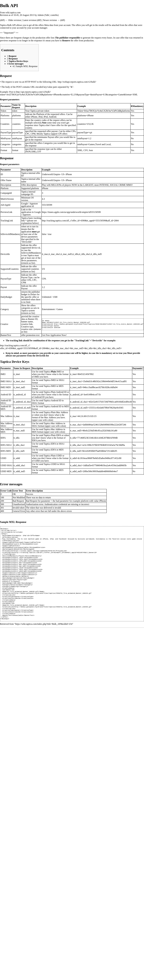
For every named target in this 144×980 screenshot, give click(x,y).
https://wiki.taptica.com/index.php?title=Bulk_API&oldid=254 (44, 639)
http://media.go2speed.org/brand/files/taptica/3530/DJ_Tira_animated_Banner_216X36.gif (53, 620)
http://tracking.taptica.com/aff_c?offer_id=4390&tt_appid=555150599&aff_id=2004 (80, 221)
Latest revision (29, 20)
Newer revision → (51, 20)
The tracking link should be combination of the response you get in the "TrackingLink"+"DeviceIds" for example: (61, 341)
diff (2, 20)
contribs (54, 15)
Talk (47, 15)
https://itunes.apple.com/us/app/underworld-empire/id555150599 (71, 212)
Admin (40, 15)
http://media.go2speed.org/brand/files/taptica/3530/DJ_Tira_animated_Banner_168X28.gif (53, 604)
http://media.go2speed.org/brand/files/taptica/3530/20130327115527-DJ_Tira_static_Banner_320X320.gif (99, 324)
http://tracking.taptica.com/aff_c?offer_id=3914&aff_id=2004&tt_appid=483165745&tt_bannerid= (56, 557)
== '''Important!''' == (9, 33)
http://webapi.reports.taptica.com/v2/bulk (76, 82)
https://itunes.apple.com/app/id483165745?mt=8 (34, 555)
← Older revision (13, 20)
